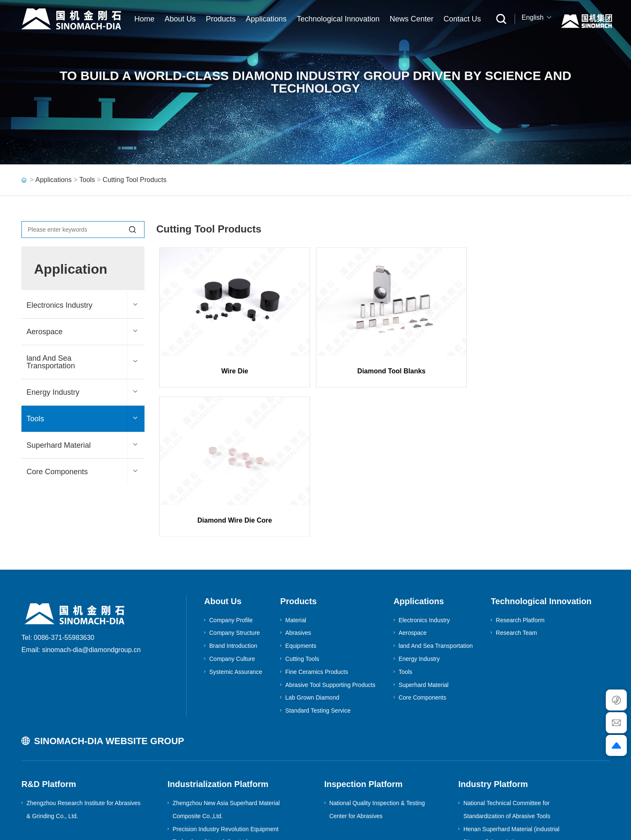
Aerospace (45, 332)
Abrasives (298, 573)
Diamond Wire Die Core (534, 381)
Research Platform (520, 560)
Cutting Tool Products (134, 180)
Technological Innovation (338, 19)
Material (296, 560)
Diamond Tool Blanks (383, 381)
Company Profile (231, 560)
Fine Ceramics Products (317, 612)
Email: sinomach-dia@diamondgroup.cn (81, 590)
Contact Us (462, 19)
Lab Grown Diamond (312, 638)
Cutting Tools (302, 599)
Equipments (301, 586)
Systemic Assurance (236, 612)
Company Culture (232, 599)
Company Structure (235, 573)
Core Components (57, 472)
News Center (412, 19)
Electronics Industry (59, 305)
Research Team (516, 573)
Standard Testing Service (318, 651)
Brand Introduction (233, 586)
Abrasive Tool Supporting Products (330, 625)
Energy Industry (53, 392)
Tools (87, 180)
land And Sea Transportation (51, 362)
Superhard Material (59, 445)
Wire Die (232, 381)
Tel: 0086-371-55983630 (58, 578)
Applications (266, 19)
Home (145, 19)
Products (221, 19)
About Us (180, 19)
